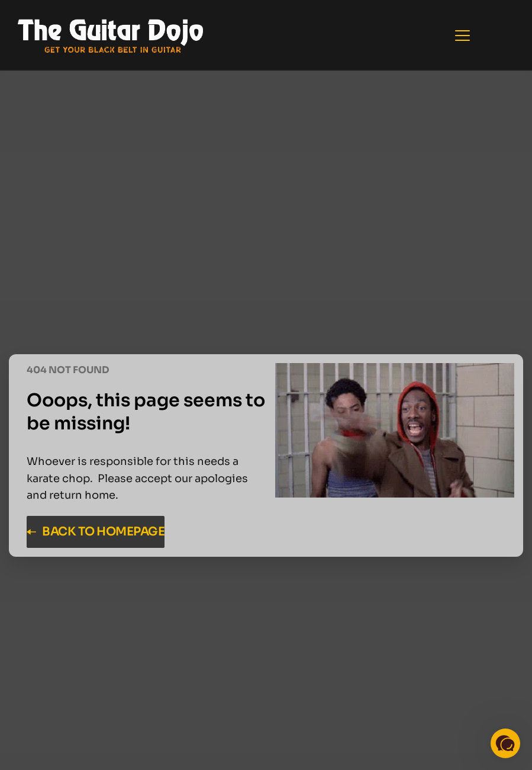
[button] (462, 35)
